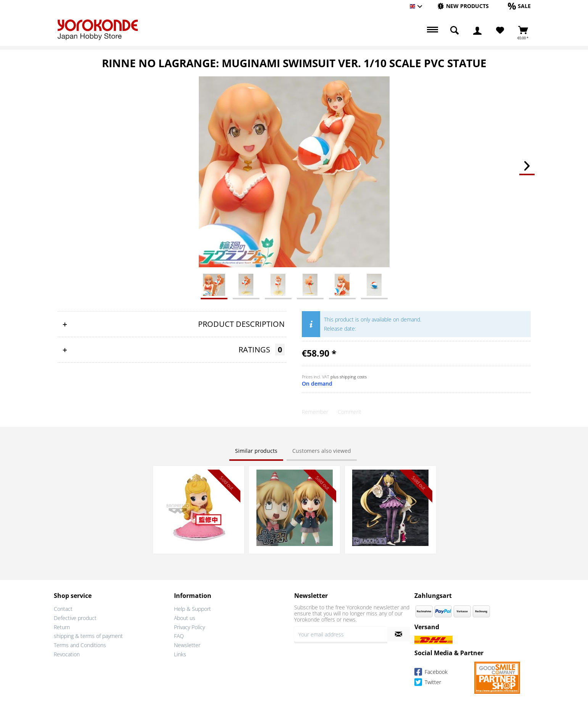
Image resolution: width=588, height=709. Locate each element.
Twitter (428, 683)
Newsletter (187, 645)
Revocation (67, 654)
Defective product (75, 618)
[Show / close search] (454, 31)
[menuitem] (463, 6)
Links (180, 654)
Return (62, 627)
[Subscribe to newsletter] (399, 634)
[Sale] (519, 6)
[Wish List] (500, 31)
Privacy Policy (189, 627)
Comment (350, 412)
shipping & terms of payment (88, 636)
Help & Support (193, 609)
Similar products (256, 451)
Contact (63, 609)
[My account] (477, 31)
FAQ (179, 636)
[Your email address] (341, 634)
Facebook (431, 673)
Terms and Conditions (80, 645)
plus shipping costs (349, 377)
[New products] (463, 6)
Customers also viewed (322, 451)
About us (185, 618)
